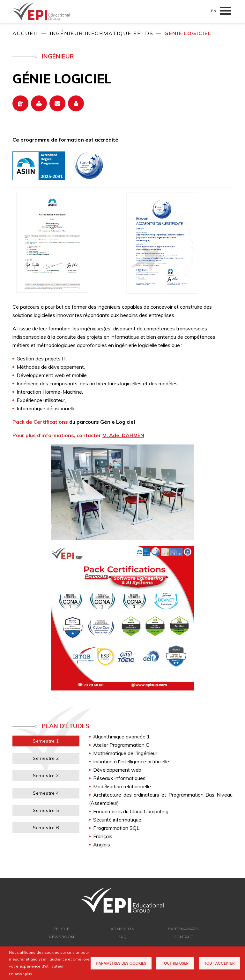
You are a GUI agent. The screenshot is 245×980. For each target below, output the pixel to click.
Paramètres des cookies (121, 963)
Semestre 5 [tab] (46, 810)
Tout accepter (219, 963)
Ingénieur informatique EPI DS (102, 33)
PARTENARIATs (183, 929)
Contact (183, 937)
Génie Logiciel (188, 33)
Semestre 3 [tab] (46, 776)
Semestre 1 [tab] (46, 741)
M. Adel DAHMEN (123, 435)
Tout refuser (175, 963)
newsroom (62, 937)
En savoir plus (20, 974)
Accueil (26, 33)
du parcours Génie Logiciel (74, 422)
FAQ (123, 937)
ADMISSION (122, 929)
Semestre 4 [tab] (46, 793)
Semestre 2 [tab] (46, 758)
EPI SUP (62, 929)
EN (214, 11)
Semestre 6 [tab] (46, 828)
